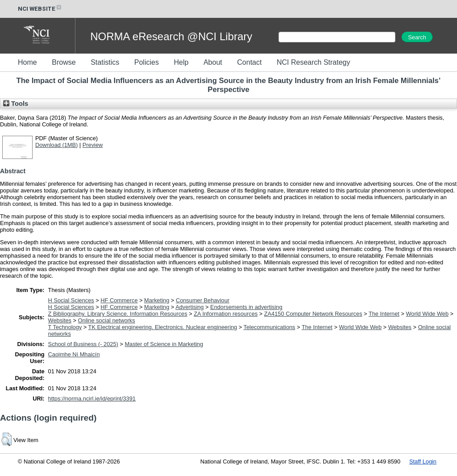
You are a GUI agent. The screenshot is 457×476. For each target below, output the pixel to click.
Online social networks (107, 320)
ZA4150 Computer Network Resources (313, 314)
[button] (6, 439)
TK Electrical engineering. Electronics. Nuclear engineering (163, 327)
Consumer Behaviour (203, 300)
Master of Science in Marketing (164, 344)
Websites (60, 320)
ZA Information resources (226, 314)
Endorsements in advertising (246, 307)
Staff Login (423, 461)
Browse (64, 62)
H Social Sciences (71, 300)
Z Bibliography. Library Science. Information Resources (118, 314)
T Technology (65, 327)
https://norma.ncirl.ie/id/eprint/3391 (92, 399)
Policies (147, 62)
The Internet (384, 314)
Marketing (157, 300)
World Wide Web (428, 314)
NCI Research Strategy (314, 62)
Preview (93, 145)
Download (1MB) (56, 145)
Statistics (105, 62)
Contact (249, 62)
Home (27, 62)
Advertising (189, 307)
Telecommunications (270, 327)
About (213, 62)
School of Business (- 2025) (83, 344)
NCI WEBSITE (40, 9)
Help (181, 62)
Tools (16, 104)
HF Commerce (119, 300)
